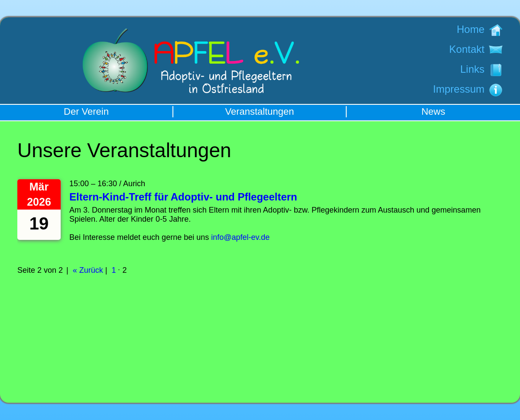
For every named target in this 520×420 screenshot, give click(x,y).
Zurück (91, 270)
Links (472, 69)
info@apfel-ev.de (240, 237)
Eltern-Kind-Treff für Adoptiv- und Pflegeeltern (183, 197)
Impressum (459, 89)
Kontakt (467, 49)
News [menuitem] (433, 111)
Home (471, 29)
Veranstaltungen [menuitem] (259, 111)
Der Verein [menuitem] (86, 111)
